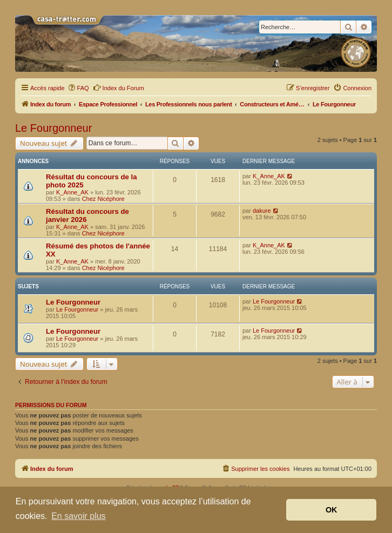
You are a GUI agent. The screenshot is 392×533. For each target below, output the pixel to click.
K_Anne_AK (72, 192)
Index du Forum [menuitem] (119, 87)
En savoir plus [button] (79, 516)
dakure (262, 211)
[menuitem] (78, 88)
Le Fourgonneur (53, 128)
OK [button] (332, 510)
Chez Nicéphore (103, 199)
